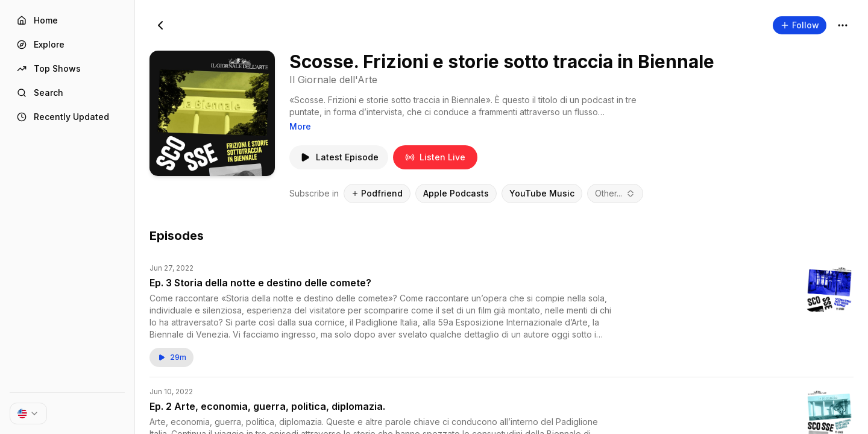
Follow (800, 25)
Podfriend (377, 193)
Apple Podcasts (456, 193)
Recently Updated (63, 117)
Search (40, 93)
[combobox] (615, 193)
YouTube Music (542, 193)
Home (37, 20)
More (300, 126)
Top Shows (49, 68)
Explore (41, 44)
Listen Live (435, 157)
